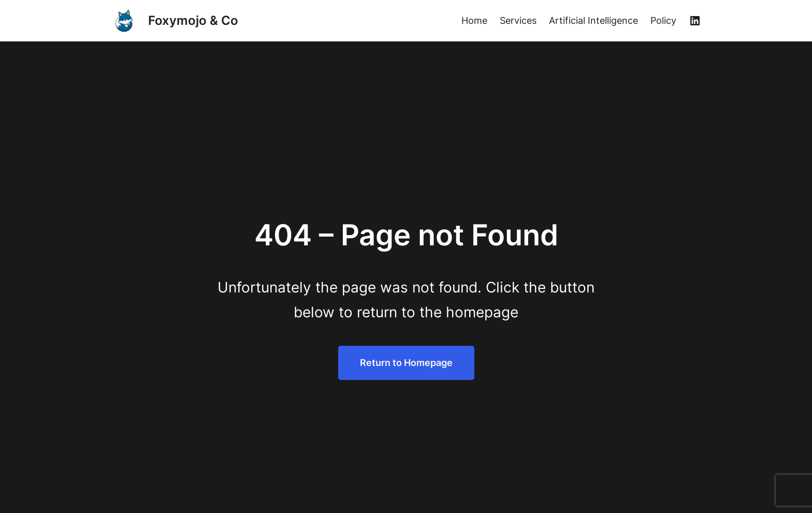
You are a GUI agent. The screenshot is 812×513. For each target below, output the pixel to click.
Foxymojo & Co (193, 20)
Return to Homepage (406, 363)
